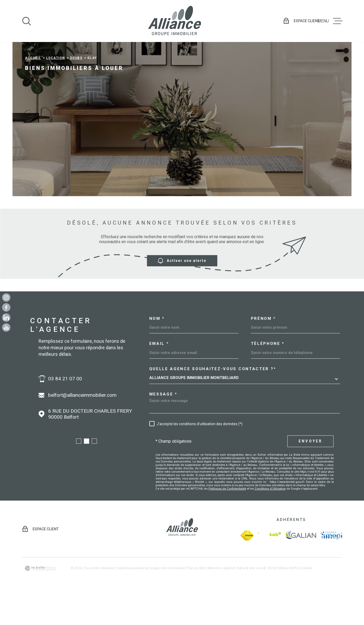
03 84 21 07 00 (65, 412)
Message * (163, 428)
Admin (242, 602)
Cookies (307, 602)
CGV (270, 602)
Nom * (157, 352)
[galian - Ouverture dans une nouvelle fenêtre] (301, 569)
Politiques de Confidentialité (227, 522)
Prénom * (264, 352)
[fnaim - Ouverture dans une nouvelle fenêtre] (247, 569)
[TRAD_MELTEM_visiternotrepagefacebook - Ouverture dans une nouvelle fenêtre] (6, 308)
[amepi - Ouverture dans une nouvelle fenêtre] (331, 569)
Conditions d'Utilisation (270, 522)
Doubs (76, 92)
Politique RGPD (287, 602)
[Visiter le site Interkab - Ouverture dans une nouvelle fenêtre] (269, 569)
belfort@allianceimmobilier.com (82, 429)
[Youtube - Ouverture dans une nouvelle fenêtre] (6, 328)
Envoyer (310, 475)
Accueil (33, 92)
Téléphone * (268, 377)
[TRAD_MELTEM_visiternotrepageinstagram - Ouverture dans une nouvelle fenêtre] (6, 297)
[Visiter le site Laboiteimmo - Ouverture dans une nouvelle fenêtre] (40, 602)
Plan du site (196, 602)
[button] (79, 475)
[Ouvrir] (27, 21)
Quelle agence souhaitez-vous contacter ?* (213, 403)
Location (56, 92)
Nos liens (257, 602)
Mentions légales (221, 602)
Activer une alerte (182, 294)
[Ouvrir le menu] (330, 21)
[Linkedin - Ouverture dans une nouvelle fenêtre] (6, 317)
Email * (159, 377)
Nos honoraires (173, 602)
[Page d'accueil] (174, 21)
